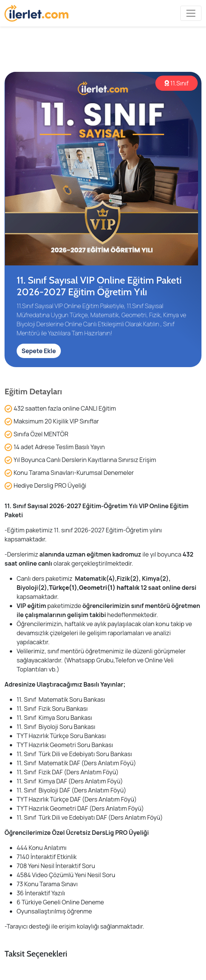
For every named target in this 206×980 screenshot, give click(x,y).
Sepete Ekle (39, 351)
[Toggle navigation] (191, 13)
